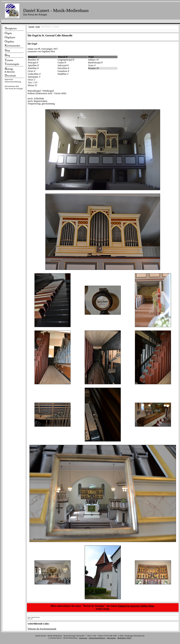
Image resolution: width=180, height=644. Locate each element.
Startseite (31, 27)
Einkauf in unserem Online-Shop (136, 606)
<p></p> (14, 84)
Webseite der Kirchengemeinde (42, 629)
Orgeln (38, 27)
